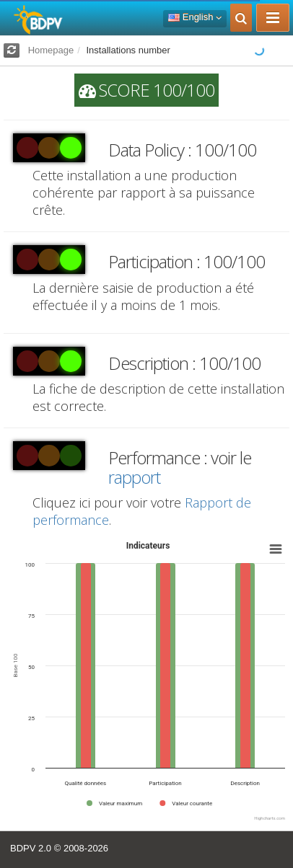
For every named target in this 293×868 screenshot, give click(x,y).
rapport (134, 477)
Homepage (51, 50)
